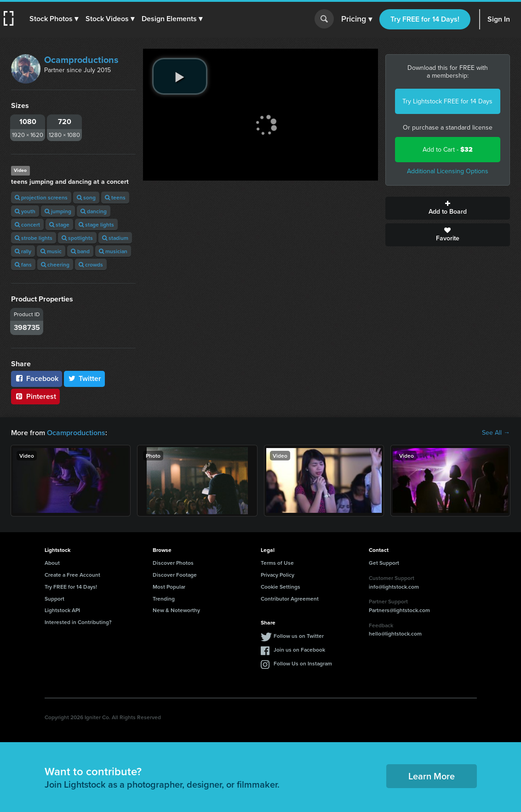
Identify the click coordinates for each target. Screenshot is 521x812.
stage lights (96, 224)
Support (54, 599)
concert (27, 224)
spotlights (77, 238)
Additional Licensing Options (448, 171)
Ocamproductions (81, 60)
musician (113, 251)
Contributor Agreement (290, 599)
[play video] (180, 76)
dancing (94, 211)
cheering (55, 264)
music (51, 251)
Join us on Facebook (299, 650)
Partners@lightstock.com (399, 610)
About (52, 563)
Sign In (499, 19)
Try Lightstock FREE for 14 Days (447, 101)
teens (115, 197)
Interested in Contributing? (78, 622)
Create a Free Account (72, 575)
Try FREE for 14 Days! (425, 19)
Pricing (357, 19)
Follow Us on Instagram (303, 663)
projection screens (41, 197)
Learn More (432, 776)
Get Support (384, 563)
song (86, 197)
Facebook (37, 378)
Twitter (85, 378)
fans (23, 264)
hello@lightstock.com (395, 633)
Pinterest (35, 396)
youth (25, 211)
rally (23, 251)
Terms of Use (277, 563)
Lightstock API (62, 610)
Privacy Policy (278, 575)
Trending (164, 599)
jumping (58, 211)
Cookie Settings (281, 587)
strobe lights (34, 238)
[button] (54, 19)
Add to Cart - (448, 150)
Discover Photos (173, 563)
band (80, 251)
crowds (91, 264)
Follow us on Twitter (299, 636)
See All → (496, 433)
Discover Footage (175, 575)
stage (59, 224)
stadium (115, 238)
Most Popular (169, 587)
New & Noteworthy (176, 610)
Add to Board (448, 208)
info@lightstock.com (394, 587)
